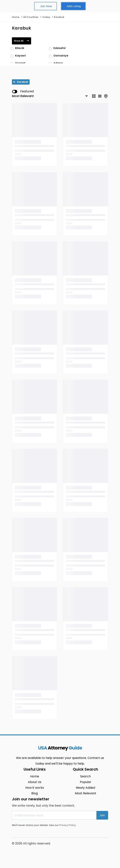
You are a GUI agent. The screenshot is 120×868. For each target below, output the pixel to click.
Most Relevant (86, 793)
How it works (35, 788)
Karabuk (59, 17)
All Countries (31, 17)
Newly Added (85, 788)
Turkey (46, 17)
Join (102, 815)
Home (16, 17)
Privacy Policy (68, 825)
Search (85, 776)
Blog (35, 793)
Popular (86, 782)
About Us (35, 782)
